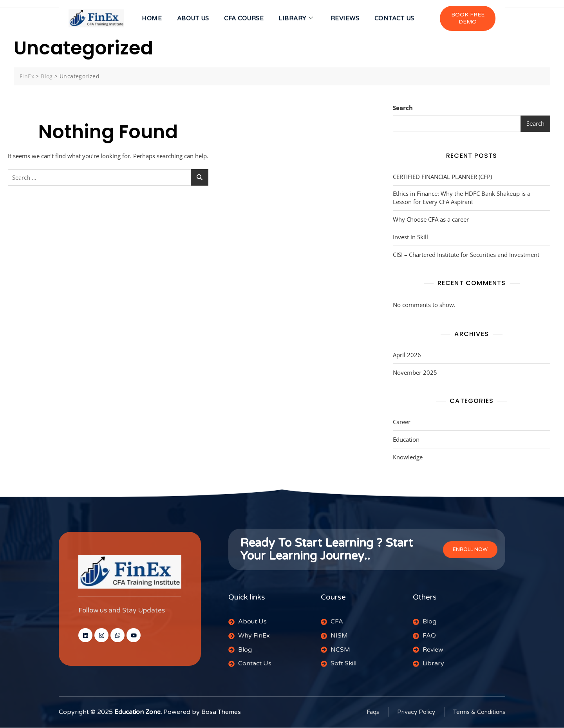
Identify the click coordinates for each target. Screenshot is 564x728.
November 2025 (415, 373)
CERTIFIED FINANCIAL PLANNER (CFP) (442, 177)
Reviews (346, 19)
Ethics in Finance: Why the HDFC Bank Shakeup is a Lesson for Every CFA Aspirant (462, 198)
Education (406, 440)
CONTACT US (396, 19)
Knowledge (408, 458)
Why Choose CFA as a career (431, 220)
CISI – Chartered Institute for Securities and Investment (466, 255)
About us (192, 19)
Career (402, 423)
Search (403, 108)
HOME (150, 19)
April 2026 (407, 356)
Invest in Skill (410, 238)
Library (296, 19)
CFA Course (243, 19)
